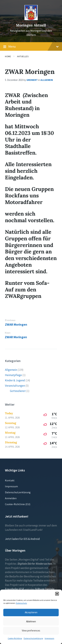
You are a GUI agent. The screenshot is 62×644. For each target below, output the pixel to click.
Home (8, 56)
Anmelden (11, 498)
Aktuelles (23, 56)
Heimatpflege (13, 375)
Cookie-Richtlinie (15, 638)
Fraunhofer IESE (15, 589)
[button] (57, 594)
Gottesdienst (18, 391)
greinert (32, 80)
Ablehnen (31, 621)
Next (8, 333)
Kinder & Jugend (15, 380)
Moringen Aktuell (31, 25)
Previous (10, 320)
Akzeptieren (31, 612)
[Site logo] (31, 19)
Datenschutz (21, 603)
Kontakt (10, 480)
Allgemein (47, 80)
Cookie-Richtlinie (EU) (18, 504)
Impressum (49, 638)
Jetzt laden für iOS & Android (22, 539)
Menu (31, 47)
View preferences (31, 631)
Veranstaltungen (15, 386)
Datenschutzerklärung (33, 638)
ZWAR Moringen (16, 324)
